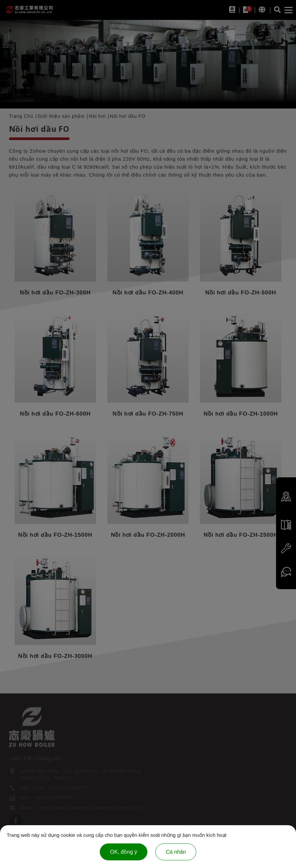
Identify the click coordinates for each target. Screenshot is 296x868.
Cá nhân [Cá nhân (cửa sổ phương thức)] (176, 852)
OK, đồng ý (124, 852)
